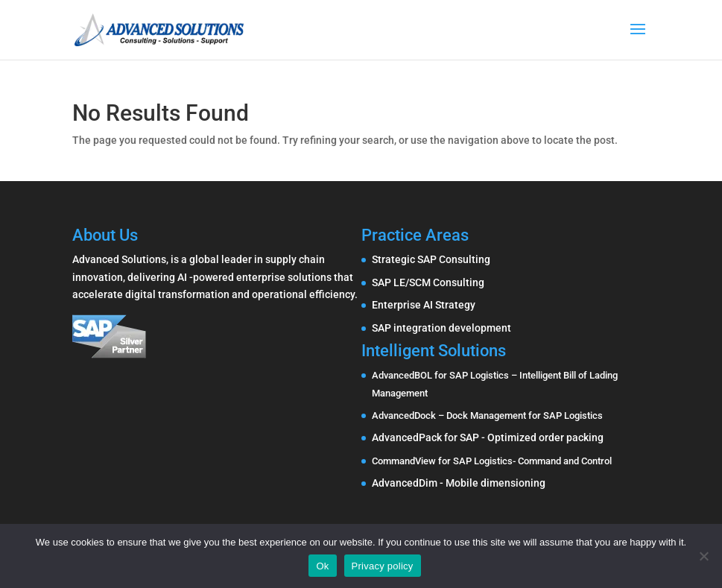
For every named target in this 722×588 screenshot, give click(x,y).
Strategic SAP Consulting (431, 259)
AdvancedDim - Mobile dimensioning (459, 483)
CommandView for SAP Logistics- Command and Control (492, 461)
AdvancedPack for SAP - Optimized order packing (488, 437)
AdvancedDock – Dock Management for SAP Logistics (487, 415)
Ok (322, 566)
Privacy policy (383, 566)
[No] (703, 556)
